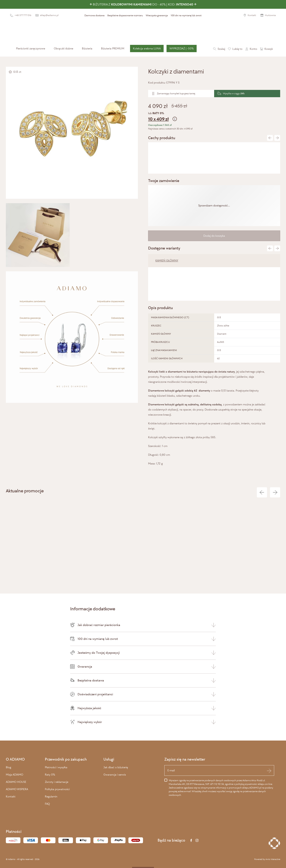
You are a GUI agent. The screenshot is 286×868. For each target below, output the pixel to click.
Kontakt (11, 796)
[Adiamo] (143, 31)
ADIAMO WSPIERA (17, 789)
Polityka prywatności (57, 789)
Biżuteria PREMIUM (113, 48)
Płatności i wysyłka (56, 767)
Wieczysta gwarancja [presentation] (157, 15)
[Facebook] (191, 840)
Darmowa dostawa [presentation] (94, 15)
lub (214, 117)
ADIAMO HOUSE (16, 782)
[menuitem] (31, 49)
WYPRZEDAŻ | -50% (182, 48)
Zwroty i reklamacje (57, 782)
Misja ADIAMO (15, 775)
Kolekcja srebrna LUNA (147, 48)
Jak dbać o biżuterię (116, 767)
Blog (8, 767)
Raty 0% (50, 775)
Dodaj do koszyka (214, 236)
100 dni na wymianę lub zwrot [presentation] (186, 15)
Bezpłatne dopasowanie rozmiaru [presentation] (125, 15)
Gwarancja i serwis (115, 775)
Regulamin (51, 796)
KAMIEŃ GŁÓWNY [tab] (167, 260)
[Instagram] (197, 840)
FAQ (47, 804)
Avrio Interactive (273, 859)
